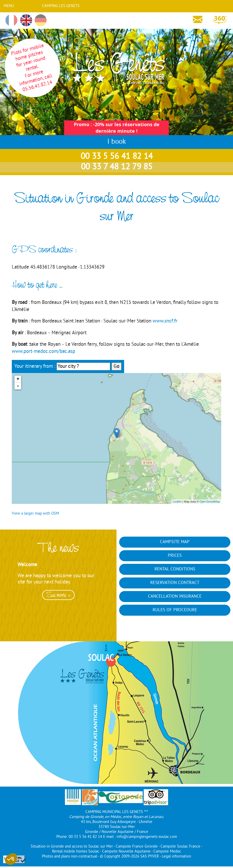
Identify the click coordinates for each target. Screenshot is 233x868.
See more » (58, 595)
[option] (58, 594)
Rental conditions (175, 569)
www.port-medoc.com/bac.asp (43, 352)
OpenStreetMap (210, 502)
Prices (175, 556)
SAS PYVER (150, 857)
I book (117, 142)
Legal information (176, 857)
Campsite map (175, 542)
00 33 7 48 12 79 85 (117, 167)
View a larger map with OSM (35, 514)
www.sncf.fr (165, 321)
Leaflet (177, 502)
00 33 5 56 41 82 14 (117, 157)
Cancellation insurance (175, 597)
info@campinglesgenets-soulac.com (147, 837)
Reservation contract (175, 583)
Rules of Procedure (175, 610)
